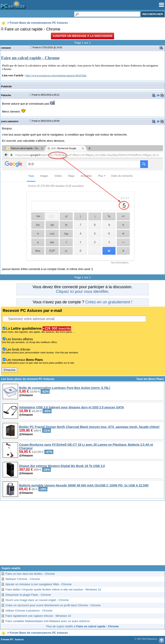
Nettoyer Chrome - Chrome (23, 579)
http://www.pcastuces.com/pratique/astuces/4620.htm (56, 75)
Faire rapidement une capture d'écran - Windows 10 (38, 616)
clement (6, 48)
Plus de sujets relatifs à (82, 626)
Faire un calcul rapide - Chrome (30, 58)
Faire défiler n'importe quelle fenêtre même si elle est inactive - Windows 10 (53, 589)
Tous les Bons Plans (150, 379)
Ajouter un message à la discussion (82, 36)
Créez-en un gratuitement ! (109, 302)
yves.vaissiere (10, 121)
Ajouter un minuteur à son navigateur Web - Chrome (39, 584)
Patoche (6, 95)
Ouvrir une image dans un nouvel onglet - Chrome (37, 600)
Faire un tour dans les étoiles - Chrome (30, 574)
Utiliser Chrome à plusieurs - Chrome (29, 611)
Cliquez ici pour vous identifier (82, 292)
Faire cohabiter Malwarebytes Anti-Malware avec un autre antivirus (48, 621)
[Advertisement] (82, 535)
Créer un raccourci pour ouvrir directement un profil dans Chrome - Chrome (53, 605)
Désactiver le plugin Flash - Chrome (28, 595)
